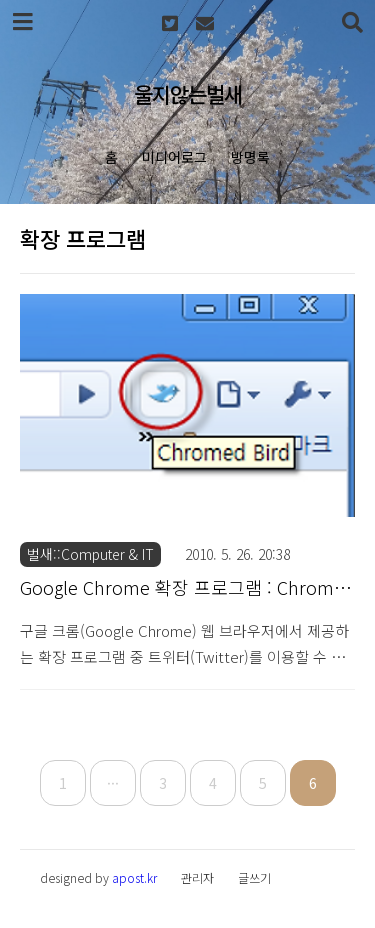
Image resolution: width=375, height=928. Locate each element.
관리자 (197, 877)
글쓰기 (254, 877)
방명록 (250, 157)
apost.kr (134, 877)
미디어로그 (174, 157)
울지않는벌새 (188, 94)
